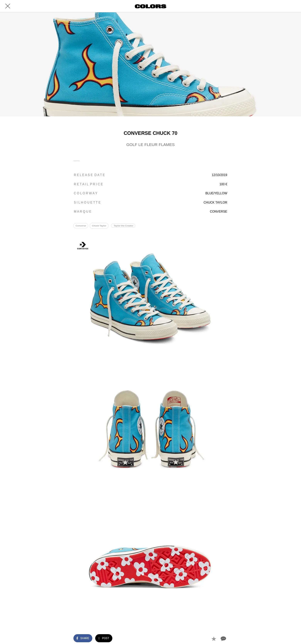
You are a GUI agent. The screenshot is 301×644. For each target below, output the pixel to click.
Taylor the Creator (125, 226)
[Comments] (223, 639)
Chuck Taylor (100, 226)
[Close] (8, 6)
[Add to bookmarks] (214, 639)
